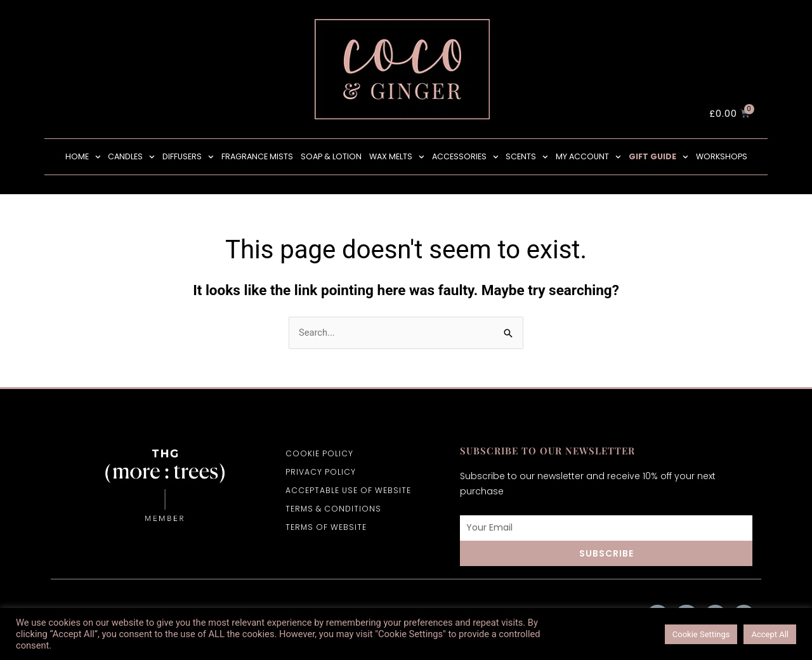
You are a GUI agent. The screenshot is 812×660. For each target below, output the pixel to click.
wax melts (397, 157)
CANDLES (131, 157)
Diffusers (188, 157)
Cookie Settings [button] (701, 634)
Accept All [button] (770, 634)
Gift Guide (658, 157)
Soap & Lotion (331, 156)
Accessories (465, 157)
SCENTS (527, 157)
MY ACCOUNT (588, 157)
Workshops (722, 156)
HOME (83, 157)
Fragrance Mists (257, 156)
